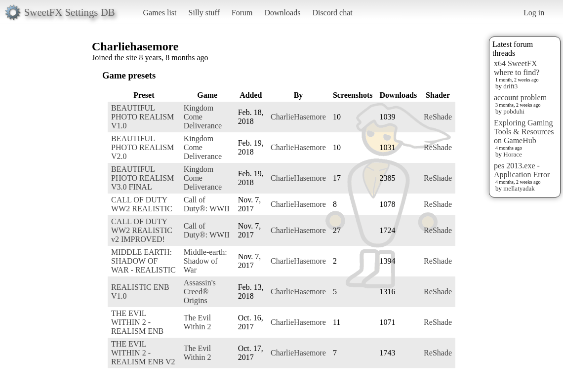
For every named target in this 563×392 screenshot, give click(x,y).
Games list (160, 13)
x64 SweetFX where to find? (517, 68)
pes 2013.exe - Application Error (522, 170)
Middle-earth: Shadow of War (205, 261)
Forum (242, 13)
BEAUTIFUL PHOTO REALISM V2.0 (142, 147)
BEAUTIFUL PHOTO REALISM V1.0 (142, 117)
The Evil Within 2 (198, 322)
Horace (513, 154)
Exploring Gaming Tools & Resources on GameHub (524, 132)
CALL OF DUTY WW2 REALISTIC (142, 204)
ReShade (438, 117)
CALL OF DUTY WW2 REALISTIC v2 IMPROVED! (142, 230)
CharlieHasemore (298, 117)
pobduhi (514, 111)
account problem (520, 98)
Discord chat (332, 13)
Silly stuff (204, 13)
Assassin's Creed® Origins (200, 292)
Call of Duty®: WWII (207, 204)
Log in (534, 13)
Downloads (282, 13)
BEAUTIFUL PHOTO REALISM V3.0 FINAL (142, 178)
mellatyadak (519, 188)
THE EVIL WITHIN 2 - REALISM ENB (137, 322)
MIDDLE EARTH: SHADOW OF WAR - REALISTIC (143, 261)
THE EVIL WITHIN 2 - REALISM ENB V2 (143, 353)
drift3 (510, 86)
